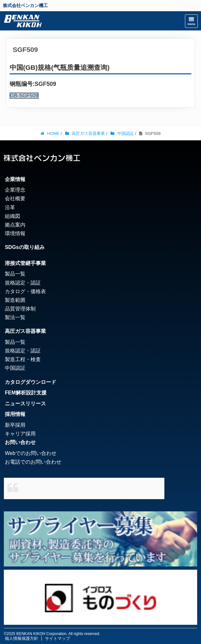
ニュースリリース (25, 404)
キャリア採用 (20, 434)
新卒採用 (15, 425)
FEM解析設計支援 (26, 393)
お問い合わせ (20, 442)
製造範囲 (15, 300)
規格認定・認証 (23, 283)
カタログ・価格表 (25, 291)
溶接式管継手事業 (25, 263)
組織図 (13, 216)
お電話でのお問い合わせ (33, 462)
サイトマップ (57, 638)
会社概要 (15, 198)
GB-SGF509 (24, 96)
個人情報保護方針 (22, 638)
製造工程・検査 (23, 359)
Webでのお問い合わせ (31, 453)
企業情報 (15, 179)
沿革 (10, 207)
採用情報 (15, 414)
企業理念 (15, 190)
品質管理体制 (20, 309)
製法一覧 (15, 317)
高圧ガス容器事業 (25, 331)
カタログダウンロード (31, 382)
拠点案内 (15, 225)
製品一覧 (15, 274)
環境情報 (15, 233)
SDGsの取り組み (25, 247)
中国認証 (15, 368)
